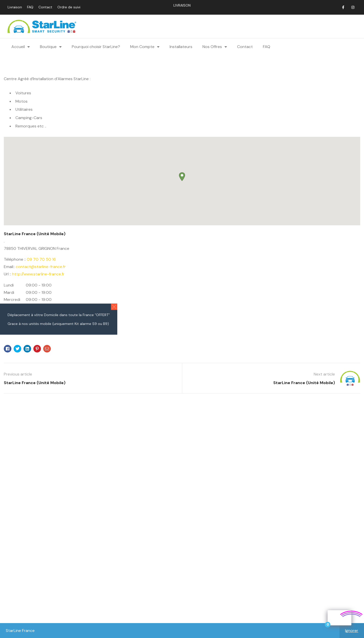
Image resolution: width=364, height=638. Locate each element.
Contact (245, 46)
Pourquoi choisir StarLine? (96, 46)
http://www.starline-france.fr (38, 274)
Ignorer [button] (352, 631)
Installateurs (181, 46)
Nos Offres (215, 47)
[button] (114, 307)
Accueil (21, 47)
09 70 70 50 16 (41, 259)
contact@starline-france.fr (41, 266)
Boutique (51, 47)
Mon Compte (145, 47)
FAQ (267, 46)
